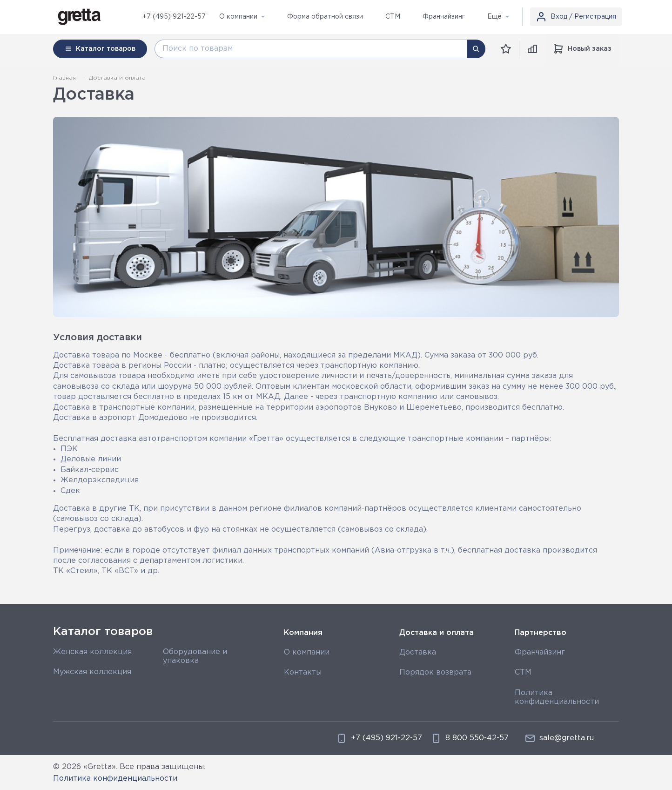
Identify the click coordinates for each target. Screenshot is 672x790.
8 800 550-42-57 (470, 738)
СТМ (523, 672)
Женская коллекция (92, 652)
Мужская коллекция (92, 672)
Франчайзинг (540, 652)
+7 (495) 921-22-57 (174, 17)
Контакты (303, 672)
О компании (307, 652)
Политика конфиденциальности (115, 779)
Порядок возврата (435, 672)
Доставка (418, 652)
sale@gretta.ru (559, 738)
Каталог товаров (103, 632)
